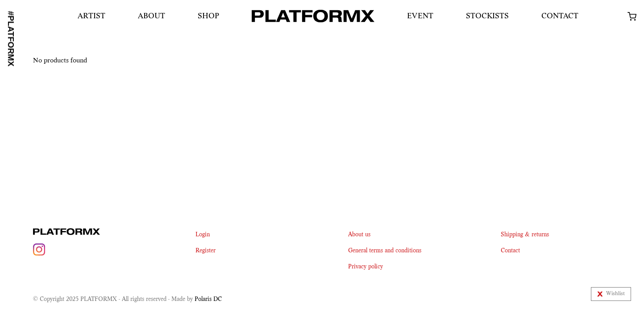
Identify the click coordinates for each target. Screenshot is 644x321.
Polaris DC (208, 299)
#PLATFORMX (11, 39)
